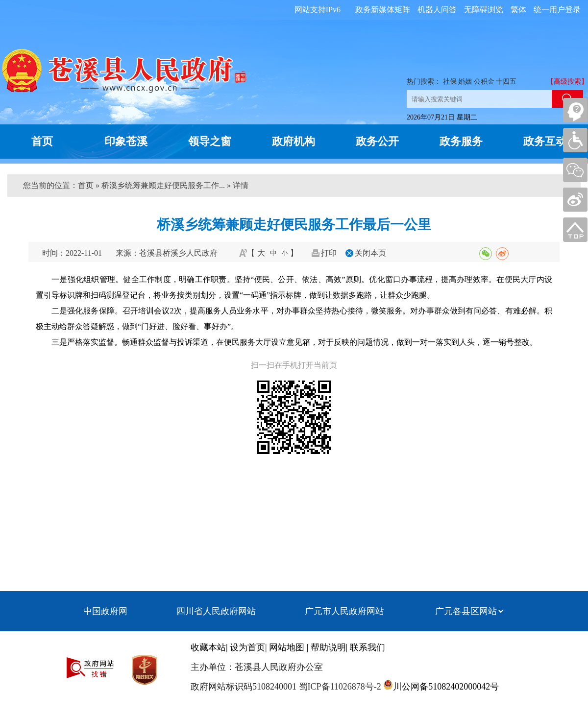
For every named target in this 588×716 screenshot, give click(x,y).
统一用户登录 (557, 10)
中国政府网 (105, 611)
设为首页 (247, 647)
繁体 (518, 10)
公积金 (484, 82)
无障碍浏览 (484, 10)
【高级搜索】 (567, 82)
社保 (450, 82)
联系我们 (367, 647)
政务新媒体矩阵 (383, 10)
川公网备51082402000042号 (446, 687)
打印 (329, 253)
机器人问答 (437, 10)
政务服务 (461, 141)
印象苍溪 (126, 141)
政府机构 (294, 141)
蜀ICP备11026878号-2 (339, 687)
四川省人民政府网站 (216, 611)
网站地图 (287, 647)
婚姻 (465, 82)
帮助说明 (328, 647)
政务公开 (377, 141)
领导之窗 (210, 141)
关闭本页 (370, 253)
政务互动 (545, 141)
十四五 (506, 82)
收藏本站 (208, 647)
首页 (42, 141)
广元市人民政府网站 (344, 611)
